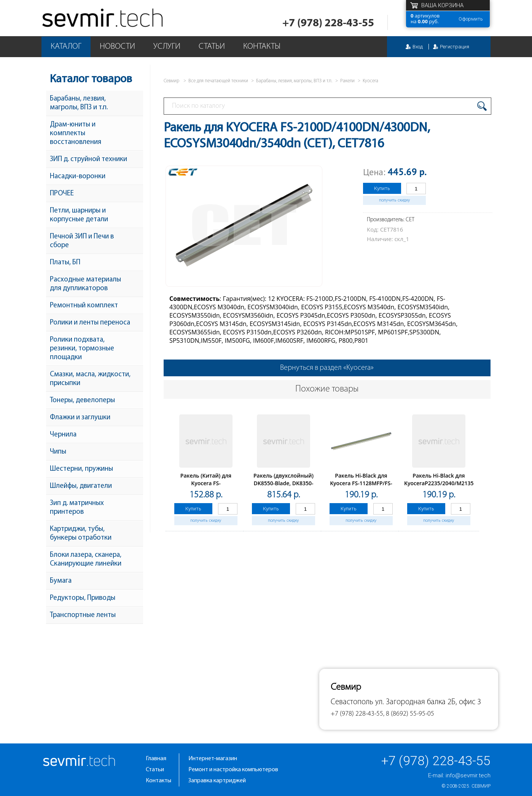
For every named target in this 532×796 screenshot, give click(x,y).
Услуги (167, 47)
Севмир (481, 786)
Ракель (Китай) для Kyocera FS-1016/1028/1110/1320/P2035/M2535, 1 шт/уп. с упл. (218, 487)
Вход (418, 47)
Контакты (262, 47)
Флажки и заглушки (80, 418)
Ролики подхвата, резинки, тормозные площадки (82, 349)
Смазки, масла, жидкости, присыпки (90, 379)
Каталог (66, 47)
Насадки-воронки (78, 177)
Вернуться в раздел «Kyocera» (327, 368)
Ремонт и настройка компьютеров (233, 770)
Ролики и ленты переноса (90, 323)
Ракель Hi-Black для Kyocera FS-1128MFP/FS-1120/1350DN (361, 483)
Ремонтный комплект (84, 306)
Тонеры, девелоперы (82, 400)
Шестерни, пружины (81, 469)
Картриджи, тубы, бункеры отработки (81, 534)
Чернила (63, 435)
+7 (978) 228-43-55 (328, 23)
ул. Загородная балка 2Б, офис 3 (428, 702)
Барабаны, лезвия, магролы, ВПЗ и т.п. (79, 103)
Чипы (58, 452)
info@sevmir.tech (468, 775)
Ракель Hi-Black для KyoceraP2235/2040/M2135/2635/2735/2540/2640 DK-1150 (467, 483)
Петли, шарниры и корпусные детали (79, 215)
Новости (117, 47)
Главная (156, 759)
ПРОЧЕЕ (62, 194)
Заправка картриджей (217, 781)
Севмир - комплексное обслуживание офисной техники (103, 18)
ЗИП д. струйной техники (88, 159)
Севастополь (352, 702)
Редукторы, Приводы (83, 598)
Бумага (61, 581)
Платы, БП (65, 263)
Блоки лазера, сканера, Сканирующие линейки (86, 559)
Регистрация (455, 47)
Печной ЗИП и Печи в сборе (82, 241)
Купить (382, 188)
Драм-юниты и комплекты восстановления (76, 133)
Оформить (471, 19)
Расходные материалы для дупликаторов (85, 284)
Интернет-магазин (213, 759)
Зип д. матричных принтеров (77, 508)
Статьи (212, 47)
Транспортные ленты (83, 615)
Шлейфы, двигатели (81, 486)
